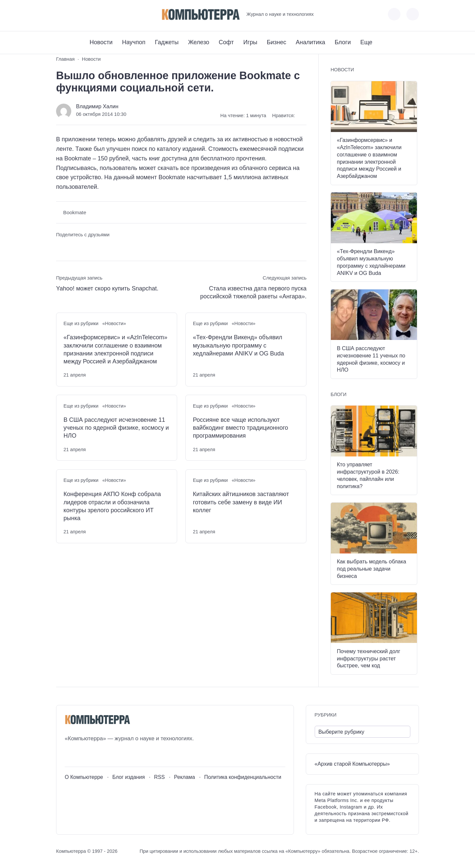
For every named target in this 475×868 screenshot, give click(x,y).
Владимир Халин (97, 106)
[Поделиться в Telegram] (73, 247)
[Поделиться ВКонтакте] (61, 247)
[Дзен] (97, 14)
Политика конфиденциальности (243, 777)
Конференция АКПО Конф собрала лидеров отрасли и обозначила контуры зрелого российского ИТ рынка (112, 506)
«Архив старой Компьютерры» (352, 764)
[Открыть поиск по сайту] (413, 14)
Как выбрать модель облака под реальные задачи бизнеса (371, 569)
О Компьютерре (84, 777)
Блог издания (128, 777)
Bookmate (75, 212)
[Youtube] (73, 14)
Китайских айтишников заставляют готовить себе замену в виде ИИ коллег (241, 502)
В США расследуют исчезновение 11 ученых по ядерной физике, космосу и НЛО (116, 428)
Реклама (185, 777)
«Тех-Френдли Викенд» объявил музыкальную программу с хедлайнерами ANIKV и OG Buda (238, 345)
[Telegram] (85, 14)
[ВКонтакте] (61, 14)
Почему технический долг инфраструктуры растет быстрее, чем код (368, 658)
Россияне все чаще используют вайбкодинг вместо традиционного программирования (241, 428)
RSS (159, 777)
